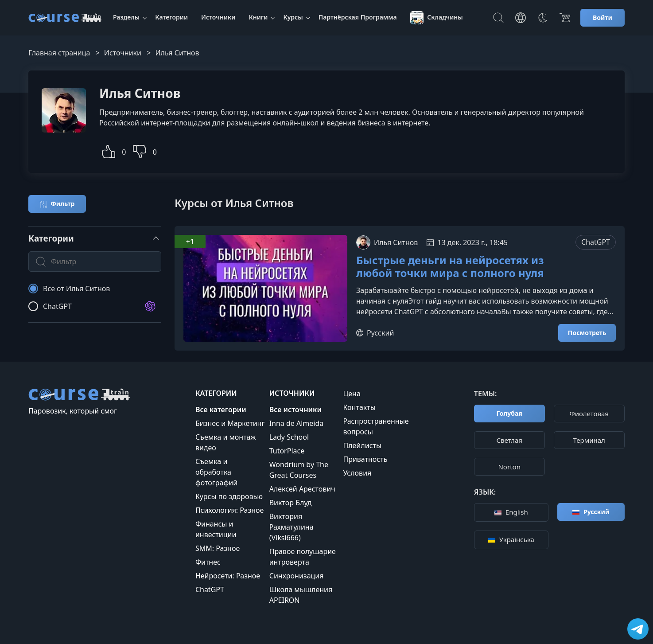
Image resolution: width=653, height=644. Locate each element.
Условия (357, 473)
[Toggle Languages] (521, 18)
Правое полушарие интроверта (303, 557)
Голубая (509, 413)
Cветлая (509, 440)
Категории (171, 17)
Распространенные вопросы (376, 426)
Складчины (437, 18)
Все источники (295, 410)
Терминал (589, 440)
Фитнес (208, 562)
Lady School (289, 437)
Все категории (221, 410)
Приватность (365, 459)
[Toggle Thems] (543, 18)
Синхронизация (297, 576)
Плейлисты (362, 445)
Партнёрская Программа (358, 17)
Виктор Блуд (291, 503)
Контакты (359, 407)
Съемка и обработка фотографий (216, 472)
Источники (218, 17)
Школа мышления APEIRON (301, 595)
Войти (602, 18)
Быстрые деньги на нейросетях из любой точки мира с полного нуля (450, 267)
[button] (109, 150)
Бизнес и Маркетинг (230, 423)
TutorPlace (287, 451)
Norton (509, 467)
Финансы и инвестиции (216, 529)
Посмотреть (587, 333)
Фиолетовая (589, 414)
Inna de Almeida (297, 423)
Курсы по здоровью (229, 496)
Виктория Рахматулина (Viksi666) (292, 527)
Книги (258, 17)
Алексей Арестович (302, 489)
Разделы (126, 17)
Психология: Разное (230, 510)
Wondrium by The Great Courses (299, 470)
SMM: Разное (218, 548)
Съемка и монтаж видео (225, 442)
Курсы (293, 17)
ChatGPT (596, 242)
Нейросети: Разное (228, 576)
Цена (352, 394)
